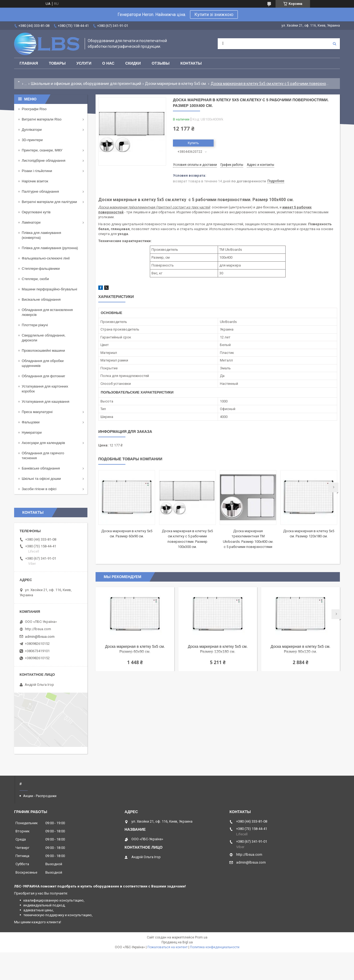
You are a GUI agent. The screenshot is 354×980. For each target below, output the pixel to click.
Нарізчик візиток (35, 181)
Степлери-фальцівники (41, 269)
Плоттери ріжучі (35, 325)
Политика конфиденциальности (215, 947)
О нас (108, 63)
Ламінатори (31, 222)
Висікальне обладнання (41, 299)
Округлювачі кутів (36, 212)
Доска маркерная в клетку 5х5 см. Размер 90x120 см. (301, 649)
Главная (29, 63)
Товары (57, 63)
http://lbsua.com (38, 629)
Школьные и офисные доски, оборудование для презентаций (86, 84)
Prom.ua (201, 937)
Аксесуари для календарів (43, 443)
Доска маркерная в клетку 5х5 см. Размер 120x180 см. (218, 649)
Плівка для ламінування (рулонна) (50, 248)
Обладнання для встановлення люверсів (47, 312)
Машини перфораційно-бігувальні (49, 289)
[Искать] (334, 44)
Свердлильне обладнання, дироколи (44, 338)
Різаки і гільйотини (37, 171)
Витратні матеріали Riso (42, 119)
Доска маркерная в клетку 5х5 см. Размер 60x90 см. (135, 649)
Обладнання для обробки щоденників (43, 363)
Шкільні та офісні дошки (41, 479)
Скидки (133, 63)
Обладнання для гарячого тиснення (43, 456)
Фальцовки (31, 422)
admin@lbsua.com (40, 637)
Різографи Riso (34, 109)
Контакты (191, 63)
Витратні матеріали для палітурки (49, 202)
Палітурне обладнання (40, 191)
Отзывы (161, 63)
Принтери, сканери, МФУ (42, 150)
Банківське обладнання (41, 468)
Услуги (84, 63)
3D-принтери (32, 140)
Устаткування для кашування (45, 402)
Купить (193, 143)
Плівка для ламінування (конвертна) (41, 235)
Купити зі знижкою (214, 15)
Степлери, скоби (35, 279)
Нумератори (32, 432)
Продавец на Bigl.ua (177, 942)
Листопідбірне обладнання (44, 161)
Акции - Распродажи (40, 796)
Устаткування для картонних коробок (45, 389)
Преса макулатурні (37, 412)
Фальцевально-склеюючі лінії (46, 258)
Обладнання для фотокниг (43, 376)
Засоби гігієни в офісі (39, 489)
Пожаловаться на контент (167, 947)
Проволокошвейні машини (43, 351)
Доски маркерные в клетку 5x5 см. (176, 84)
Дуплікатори (32, 130)
